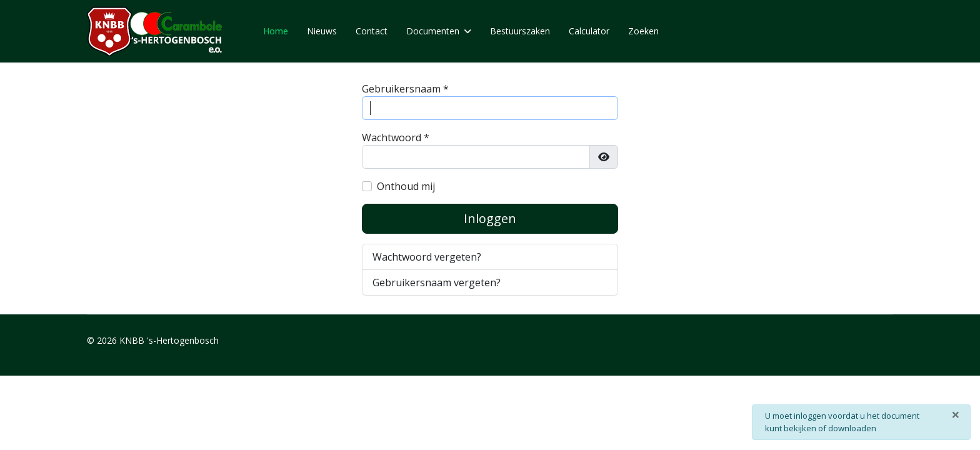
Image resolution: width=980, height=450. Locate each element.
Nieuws (322, 31)
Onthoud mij (406, 186)
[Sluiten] (956, 414)
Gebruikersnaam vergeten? (437, 282)
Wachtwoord (396, 137)
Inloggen (490, 218)
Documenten (433, 31)
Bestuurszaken (520, 31)
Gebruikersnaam (405, 89)
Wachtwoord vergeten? (427, 257)
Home (276, 31)
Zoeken (643, 31)
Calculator (589, 31)
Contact (372, 31)
